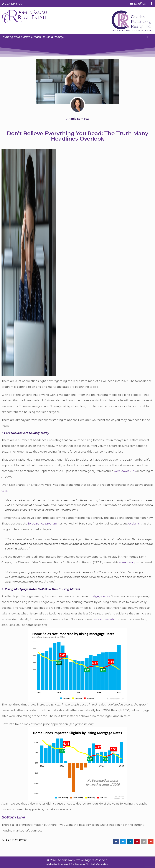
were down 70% (125, 471)
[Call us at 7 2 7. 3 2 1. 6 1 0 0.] (12, 4)
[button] (147, 37)
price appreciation (105, 619)
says (4, 491)
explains (134, 524)
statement (126, 563)
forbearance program (43, 524)
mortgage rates (99, 596)
